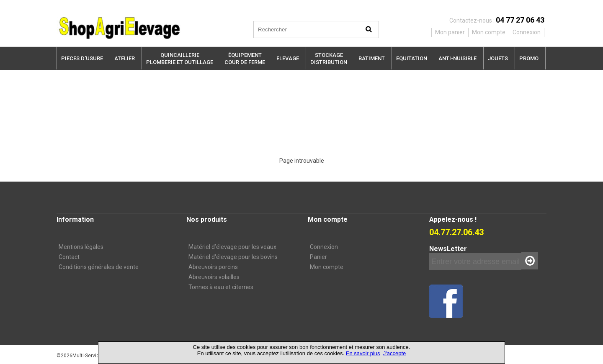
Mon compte (327, 267)
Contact (69, 257)
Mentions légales (81, 247)
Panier (318, 257)
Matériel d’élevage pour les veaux (232, 247)
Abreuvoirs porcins (213, 267)
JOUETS (498, 58)
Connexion (324, 247)
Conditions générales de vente (99, 267)
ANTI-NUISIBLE (457, 58)
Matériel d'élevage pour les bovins (233, 257)
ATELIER (125, 58)
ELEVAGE (288, 58)
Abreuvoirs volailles (214, 277)
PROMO (529, 58)
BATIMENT (372, 58)
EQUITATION (412, 58)
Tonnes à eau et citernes (221, 287)
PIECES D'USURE (82, 58)
